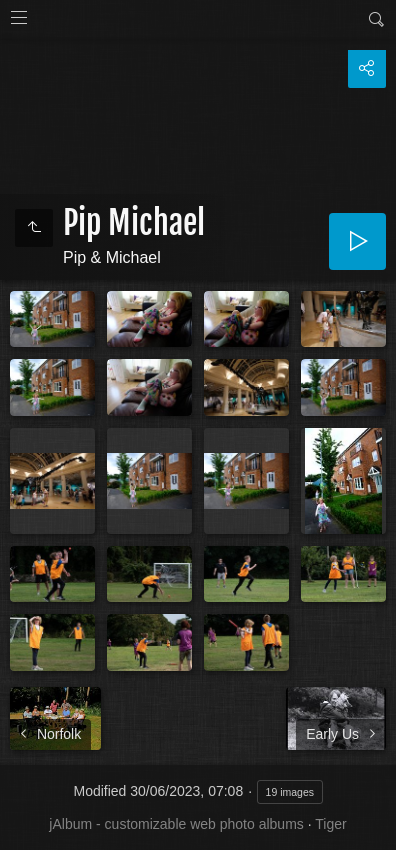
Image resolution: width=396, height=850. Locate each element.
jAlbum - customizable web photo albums (176, 824)
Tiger (330, 824)
